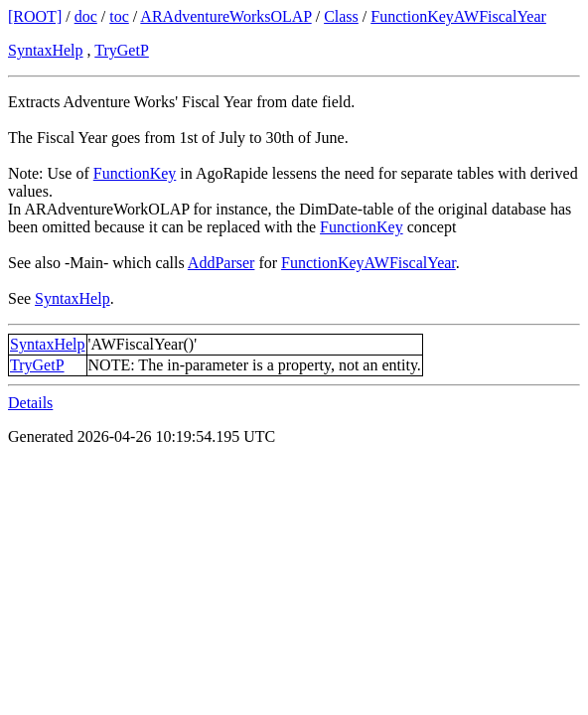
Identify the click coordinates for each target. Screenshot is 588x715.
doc (86, 16)
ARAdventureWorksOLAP (225, 16)
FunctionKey (135, 173)
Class (341, 16)
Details (30, 403)
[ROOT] (35, 16)
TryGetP (122, 50)
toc (119, 16)
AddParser (221, 263)
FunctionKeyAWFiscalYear (458, 16)
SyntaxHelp (46, 50)
